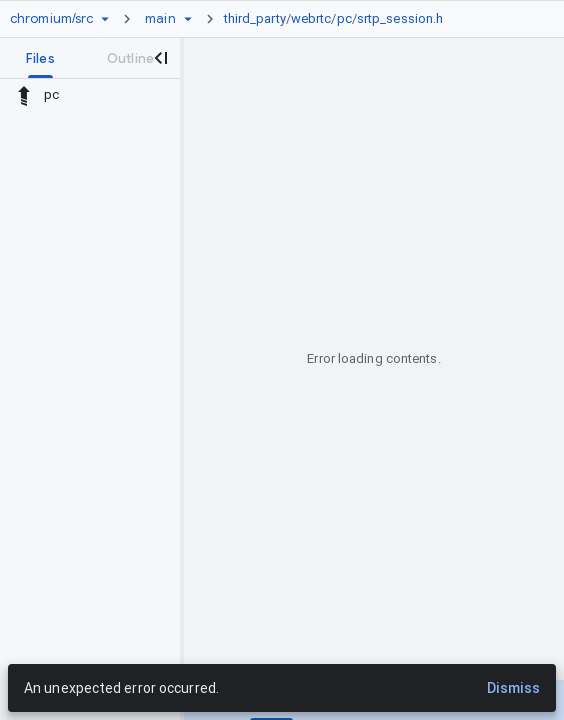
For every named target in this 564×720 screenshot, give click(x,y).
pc (344, 18)
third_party (255, 18)
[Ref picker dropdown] (188, 19)
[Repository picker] (105, 19)
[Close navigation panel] (160, 58)
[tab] (40, 58)
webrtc (311, 18)
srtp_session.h (400, 18)
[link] (339, 19)
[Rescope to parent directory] (24, 95)
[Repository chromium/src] (51, 19)
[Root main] (160, 19)
